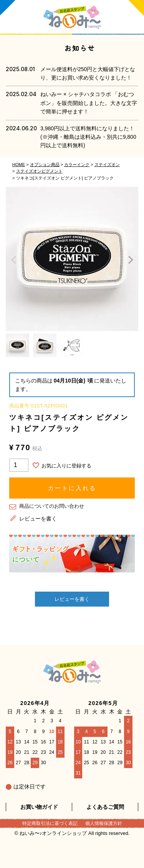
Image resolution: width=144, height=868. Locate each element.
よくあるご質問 (105, 807)
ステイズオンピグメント (39, 171)
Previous (13, 260)
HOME (19, 165)
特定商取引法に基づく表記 (50, 823)
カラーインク (77, 165)
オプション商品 (45, 165)
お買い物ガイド (39, 807)
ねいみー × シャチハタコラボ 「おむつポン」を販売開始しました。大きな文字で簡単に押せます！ (89, 103)
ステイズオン (107, 165)
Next (131, 260)
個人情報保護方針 (104, 823)
